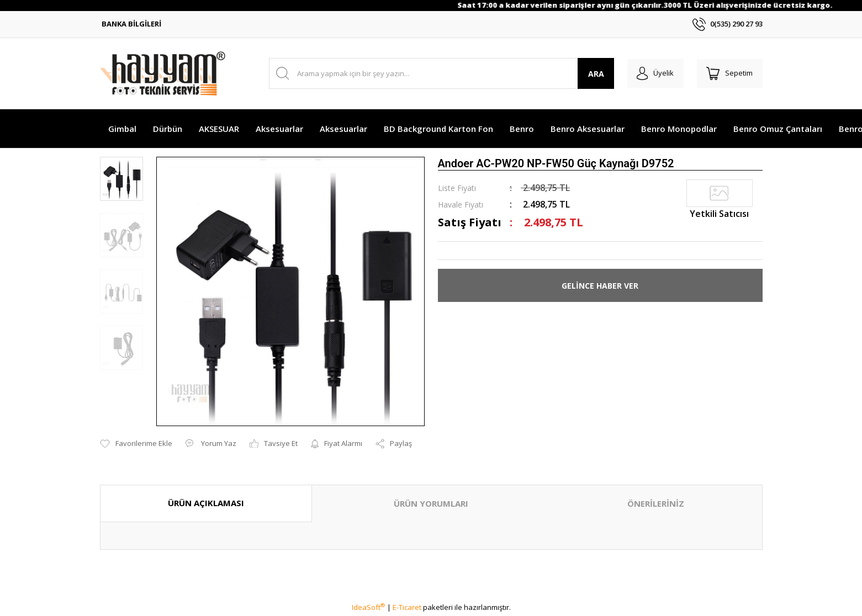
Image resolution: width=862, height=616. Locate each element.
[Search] (439, 73)
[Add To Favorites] (136, 444)
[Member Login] (651, 73)
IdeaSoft (368, 607)
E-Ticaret (407, 607)
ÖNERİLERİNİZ (656, 503)
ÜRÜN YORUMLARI (431, 503)
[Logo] (163, 73)
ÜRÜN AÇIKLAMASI (206, 503)
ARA (590, 74)
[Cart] (728, 73)
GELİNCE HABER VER (600, 286)
